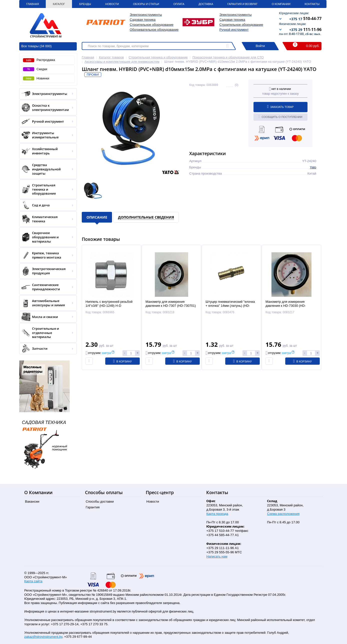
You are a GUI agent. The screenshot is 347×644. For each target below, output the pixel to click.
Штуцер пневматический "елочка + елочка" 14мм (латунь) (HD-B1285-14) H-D (230, 306)
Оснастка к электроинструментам (46, 108)
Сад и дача (46, 205)
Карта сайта (33, 581)
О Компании (281, 4)
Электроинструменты (46, 94)
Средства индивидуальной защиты (46, 169)
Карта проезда (217, 514)
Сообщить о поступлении (280, 117)
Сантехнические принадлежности (46, 287)
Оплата (179, 4)
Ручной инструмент (234, 30)
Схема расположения (283, 514)
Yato (313, 167)
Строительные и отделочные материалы (46, 333)
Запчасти (46, 349)
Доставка (206, 4)
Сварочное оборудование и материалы (46, 237)
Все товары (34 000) (36, 46)
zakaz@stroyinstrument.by (43, 637)
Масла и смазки (46, 317)
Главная (32, 4)
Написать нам (217, 556)
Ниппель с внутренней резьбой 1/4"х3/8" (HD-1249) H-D (109, 304)
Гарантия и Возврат (242, 4)
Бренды (85, 4)
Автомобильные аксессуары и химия (46, 303)
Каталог (59, 4)
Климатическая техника (46, 219)
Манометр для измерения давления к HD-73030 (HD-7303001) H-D (286, 306)
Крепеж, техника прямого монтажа (46, 255)
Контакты (312, 4)
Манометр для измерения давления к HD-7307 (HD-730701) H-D (171, 306)
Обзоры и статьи (146, 4)
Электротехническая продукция (46, 271)
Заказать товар (280, 107)
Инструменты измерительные (46, 135)
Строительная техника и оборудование (46, 189)
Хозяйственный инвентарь (46, 151)
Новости (112, 4)
